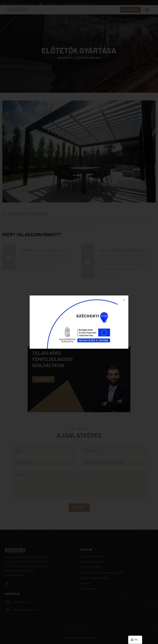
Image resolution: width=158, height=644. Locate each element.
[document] (79, 322)
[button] (124, 300)
